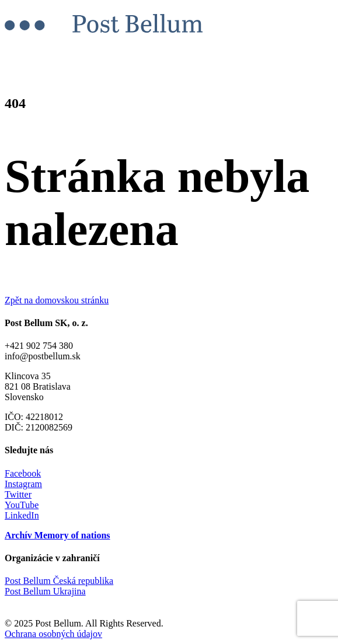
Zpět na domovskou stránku (57, 300)
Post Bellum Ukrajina (45, 591)
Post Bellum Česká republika (59, 581)
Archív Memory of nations (58, 535)
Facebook (23, 473)
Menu (26, 54)
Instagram (23, 484)
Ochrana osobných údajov (53, 634)
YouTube (22, 505)
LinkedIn (22, 515)
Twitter (18, 494)
